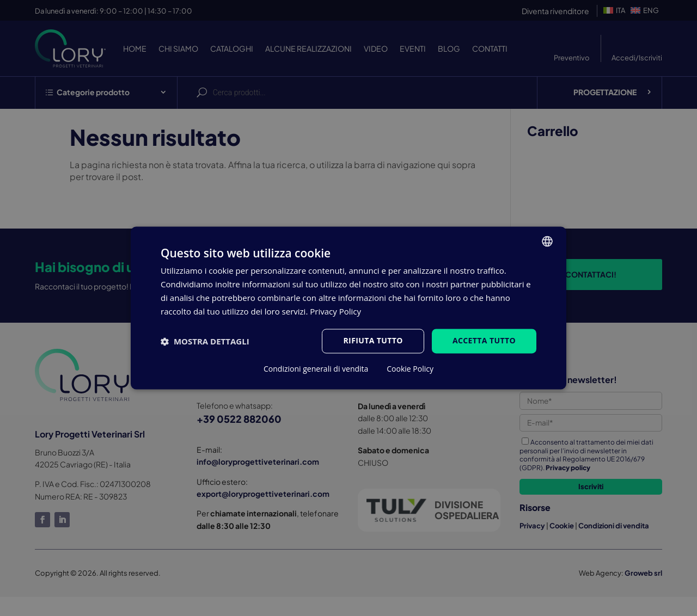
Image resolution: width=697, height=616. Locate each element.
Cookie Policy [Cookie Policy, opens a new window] (410, 369)
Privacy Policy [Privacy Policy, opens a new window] (335, 311)
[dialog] (348, 308)
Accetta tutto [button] (484, 341)
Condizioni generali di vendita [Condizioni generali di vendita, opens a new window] (316, 369)
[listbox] (547, 241)
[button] (205, 341)
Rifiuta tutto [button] (373, 341)
